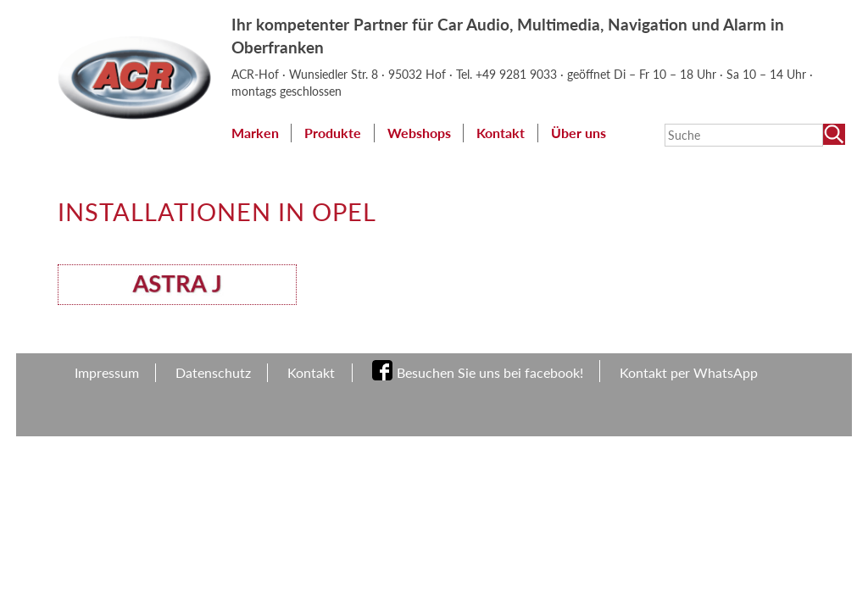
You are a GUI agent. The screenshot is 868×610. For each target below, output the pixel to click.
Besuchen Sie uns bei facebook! (490, 372)
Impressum (107, 372)
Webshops (419, 133)
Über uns (579, 133)
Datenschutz (213, 372)
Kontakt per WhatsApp (689, 372)
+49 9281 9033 (518, 74)
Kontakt (501, 133)
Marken (255, 133)
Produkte (333, 133)
